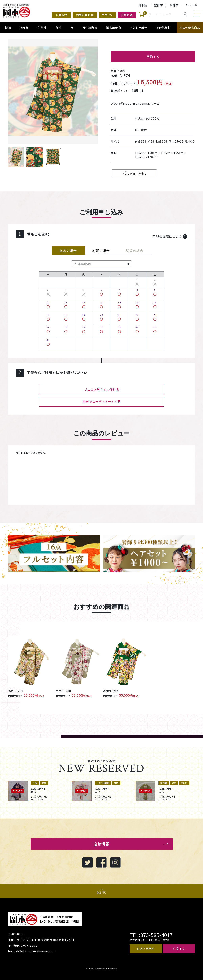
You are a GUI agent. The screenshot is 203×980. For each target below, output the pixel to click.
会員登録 (126, 15)
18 (66, 317)
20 (101, 317)
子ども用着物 (139, 28)
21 (119, 317)
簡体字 (174, 5)
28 (119, 329)
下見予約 (59, 15)
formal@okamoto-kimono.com (32, 951)
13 (101, 304)
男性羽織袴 (90, 28)
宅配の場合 (101, 251)
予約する (153, 57)
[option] (38, 791)
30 (155, 329)
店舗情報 (101, 844)
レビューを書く (132, 173)
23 (155, 317)
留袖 (58, 28)
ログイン (106, 15)
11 (66, 304)
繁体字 (158, 5)
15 (137, 304)
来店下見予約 (146, 949)
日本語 (143, 5)
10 (48, 304)
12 (84, 304)
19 (84, 317)
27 (101, 329)
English (191, 5)
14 (119, 304)
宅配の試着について (170, 236)
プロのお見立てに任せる (101, 389)
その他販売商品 (190, 28)
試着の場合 (135, 251)
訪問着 (24, 28)
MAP (70, 940)
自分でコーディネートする (102, 401)
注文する (179, 949)
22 (137, 317)
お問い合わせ (83, 15)
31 (48, 342)
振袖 (8, 28)
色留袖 (42, 28)
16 (155, 304)
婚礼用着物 (113, 28)
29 (137, 329)
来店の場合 (68, 251)
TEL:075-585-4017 (151, 935)
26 (84, 329)
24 (48, 329)
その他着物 (163, 28)
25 (66, 329)
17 (48, 317)
